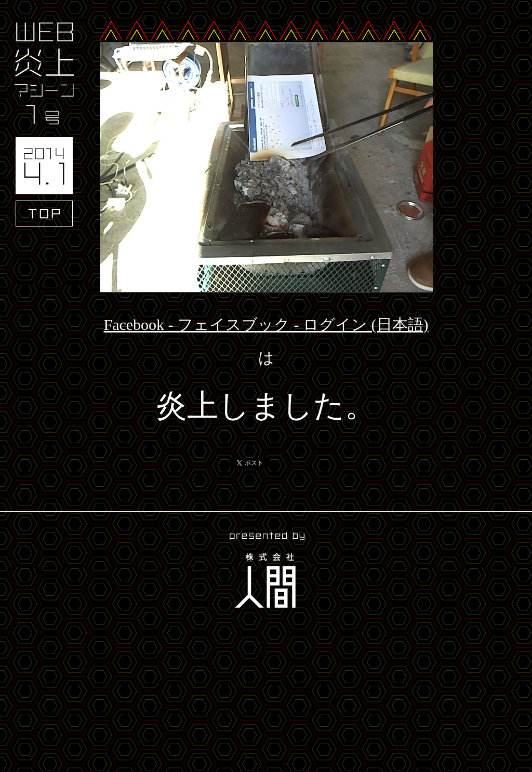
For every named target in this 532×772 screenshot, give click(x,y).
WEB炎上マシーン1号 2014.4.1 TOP (44, 124)
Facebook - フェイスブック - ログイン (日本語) (266, 324)
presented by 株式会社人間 (266, 572)
